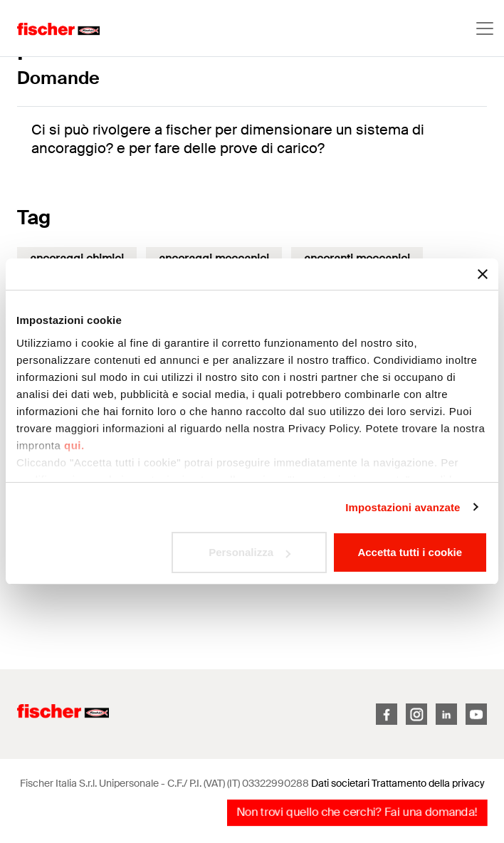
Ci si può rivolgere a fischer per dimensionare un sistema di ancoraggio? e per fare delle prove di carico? (228, 139)
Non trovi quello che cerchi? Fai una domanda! (357, 812)
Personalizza (250, 552)
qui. (74, 445)
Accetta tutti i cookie (410, 552)
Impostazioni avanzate (403, 507)
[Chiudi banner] (483, 274)
